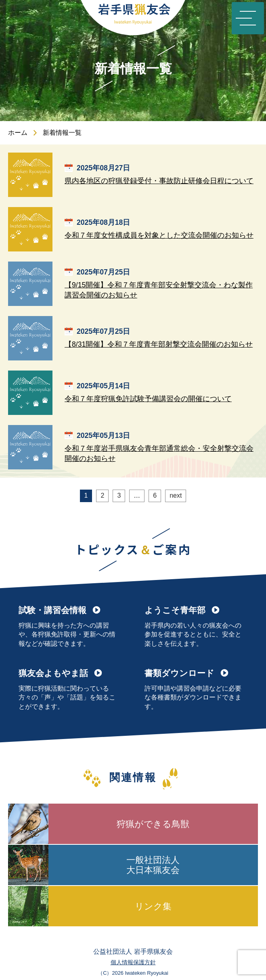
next (176, 495)
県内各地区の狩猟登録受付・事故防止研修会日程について (159, 181)
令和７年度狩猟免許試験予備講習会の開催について (148, 399)
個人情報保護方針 (133, 962)
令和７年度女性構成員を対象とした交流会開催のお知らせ (159, 235)
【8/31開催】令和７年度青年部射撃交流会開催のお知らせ (159, 344)
